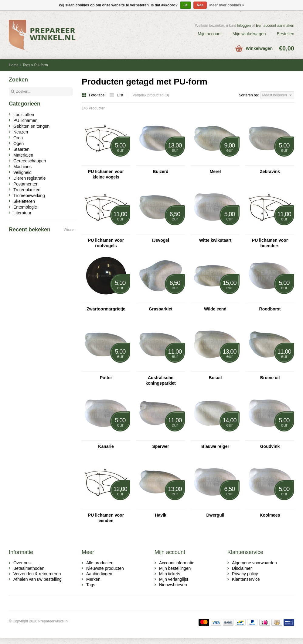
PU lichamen (25, 120)
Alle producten (100, 563)
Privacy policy (245, 574)
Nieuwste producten (105, 568)
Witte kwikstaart (215, 240)
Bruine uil (270, 378)
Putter (106, 378)
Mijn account (210, 34)
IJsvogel (161, 240)
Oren (18, 138)
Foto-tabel (94, 95)
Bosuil (215, 378)
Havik (160, 515)
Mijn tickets (170, 574)
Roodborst (270, 309)
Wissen (70, 230)
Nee (200, 5)
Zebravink (270, 171)
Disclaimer (242, 568)
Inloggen (244, 26)
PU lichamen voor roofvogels (106, 243)
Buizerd (160, 171)
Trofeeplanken (27, 190)
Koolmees (270, 515)
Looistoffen (24, 115)
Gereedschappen (30, 161)
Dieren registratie (30, 178)
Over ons (22, 563)
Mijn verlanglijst (174, 579)
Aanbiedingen (99, 574)
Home (14, 65)
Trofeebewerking (29, 196)
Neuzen (21, 132)
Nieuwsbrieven (173, 585)
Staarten (21, 149)
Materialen (23, 155)
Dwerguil (215, 515)
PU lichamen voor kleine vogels (106, 174)
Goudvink (270, 446)
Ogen (19, 144)
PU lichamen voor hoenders (270, 243)
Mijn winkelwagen (249, 34)
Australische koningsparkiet (161, 380)
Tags (26, 65)
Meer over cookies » (227, 5)
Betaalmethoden (29, 568)
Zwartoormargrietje (106, 309)
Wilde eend (215, 309)
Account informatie (177, 563)
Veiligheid (22, 172)
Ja (185, 5)
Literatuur (22, 213)
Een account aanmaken (275, 26)
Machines (22, 167)
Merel (215, 171)
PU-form (41, 65)
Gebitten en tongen (31, 126)
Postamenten (26, 184)
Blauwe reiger (215, 446)
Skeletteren (24, 201)
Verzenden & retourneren (37, 574)
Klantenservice (246, 579)
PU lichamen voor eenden (106, 518)
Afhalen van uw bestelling (37, 579)
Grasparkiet (161, 309)
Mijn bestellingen (175, 568)
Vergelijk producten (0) (151, 95)
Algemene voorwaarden (254, 563)
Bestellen (285, 34)
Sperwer (160, 446)
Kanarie (106, 446)
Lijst (116, 95)
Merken (93, 579)
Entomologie (25, 207)
